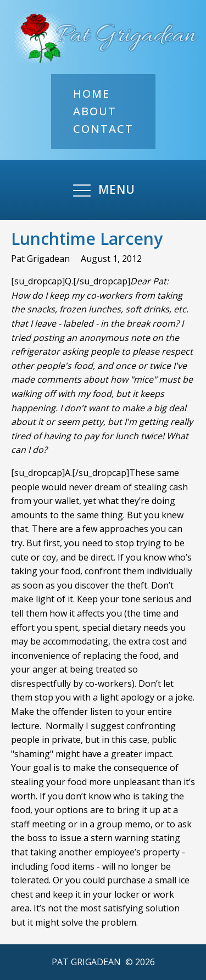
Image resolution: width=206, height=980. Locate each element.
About (95, 111)
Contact (103, 129)
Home (91, 94)
